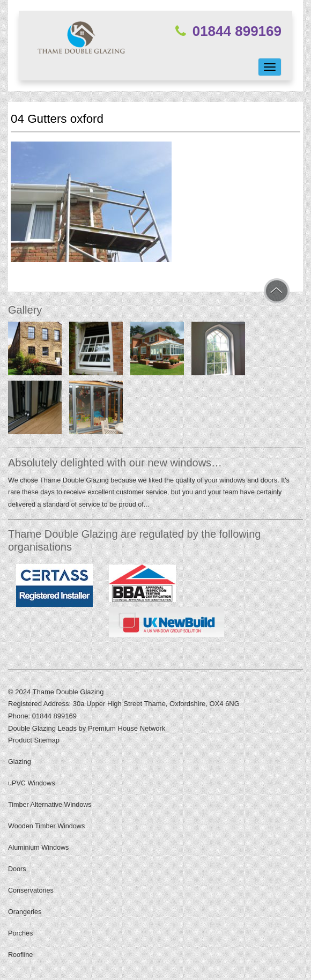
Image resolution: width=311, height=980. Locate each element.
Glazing (20, 762)
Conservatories (31, 890)
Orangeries (25, 912)
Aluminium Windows (38, 848)
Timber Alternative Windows (50, 805)
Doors (17, 869)
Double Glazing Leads (42, 728)
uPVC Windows (32, 783)
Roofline (20, 955)
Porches (20, 933)
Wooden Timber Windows (46, 826)
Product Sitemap (34, 740)
